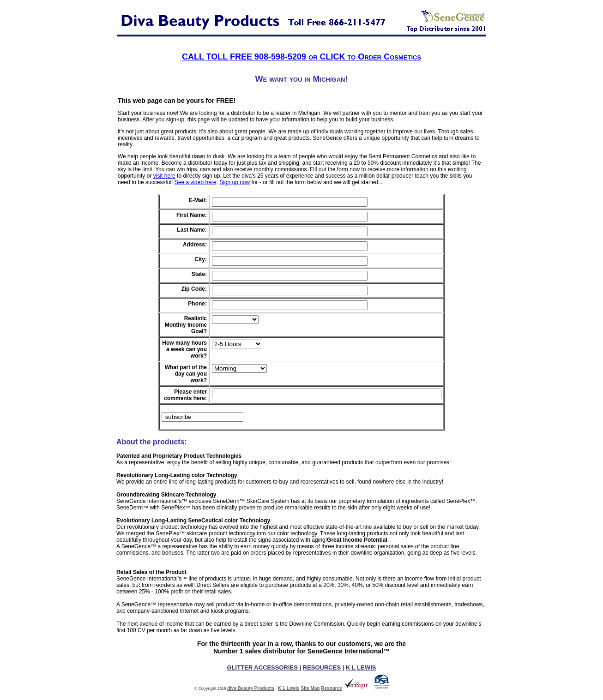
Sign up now (235, 182)
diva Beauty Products (251, 688)
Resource (332, 688)
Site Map (310, 688)
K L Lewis (289, 688)
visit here (164, 176)
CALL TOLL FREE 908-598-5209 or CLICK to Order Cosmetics (301, 57)
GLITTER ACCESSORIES (263, 667)
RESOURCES (322, 667)
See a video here (196, 182)
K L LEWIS (361, 667)
